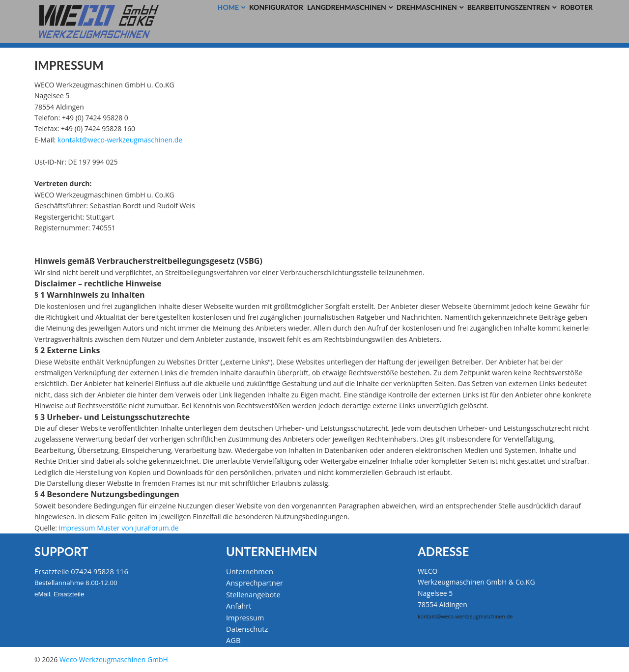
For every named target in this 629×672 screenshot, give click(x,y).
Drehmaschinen (427, 7)
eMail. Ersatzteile (59, 594)
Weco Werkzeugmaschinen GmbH (114, 659)
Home (228, 7)
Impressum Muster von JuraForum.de (119, 528)
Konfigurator (276, 7)
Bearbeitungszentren (509, 7)
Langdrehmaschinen (347, 7)
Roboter (576, 7)
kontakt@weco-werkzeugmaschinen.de (120, 140)
